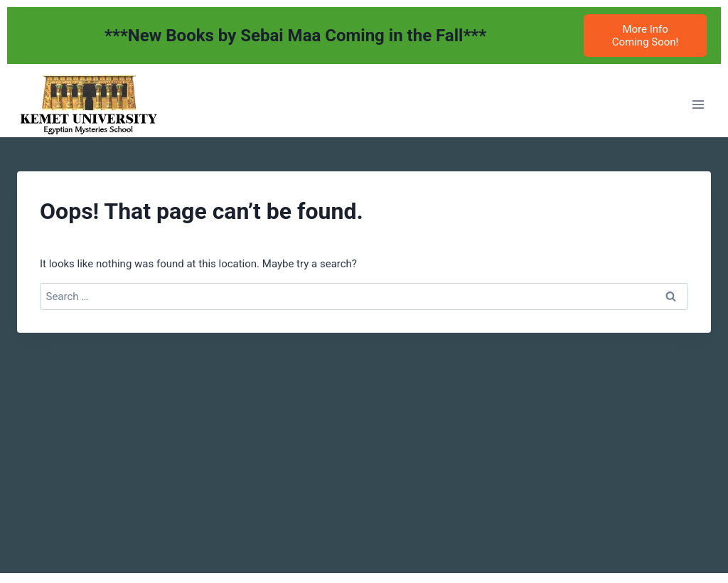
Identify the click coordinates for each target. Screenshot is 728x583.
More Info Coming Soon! (646, 36)
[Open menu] (698, 104)
